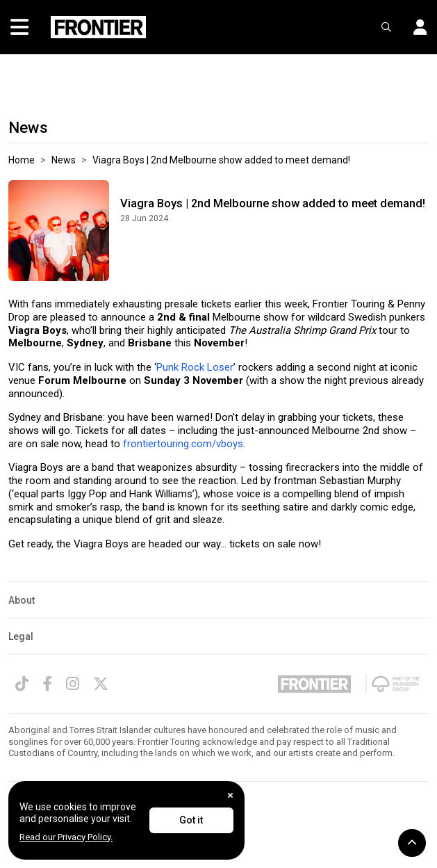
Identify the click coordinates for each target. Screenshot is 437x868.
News (64, 160)
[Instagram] (73, 684)
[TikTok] (22, 684)
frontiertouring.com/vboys (183, 444)
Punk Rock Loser (195, 367)
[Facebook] (47, 684)
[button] (415, 27)
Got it (191, 820)
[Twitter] (101, 684)
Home (22, 160)
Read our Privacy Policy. (66, 837)
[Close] (230, 795)
